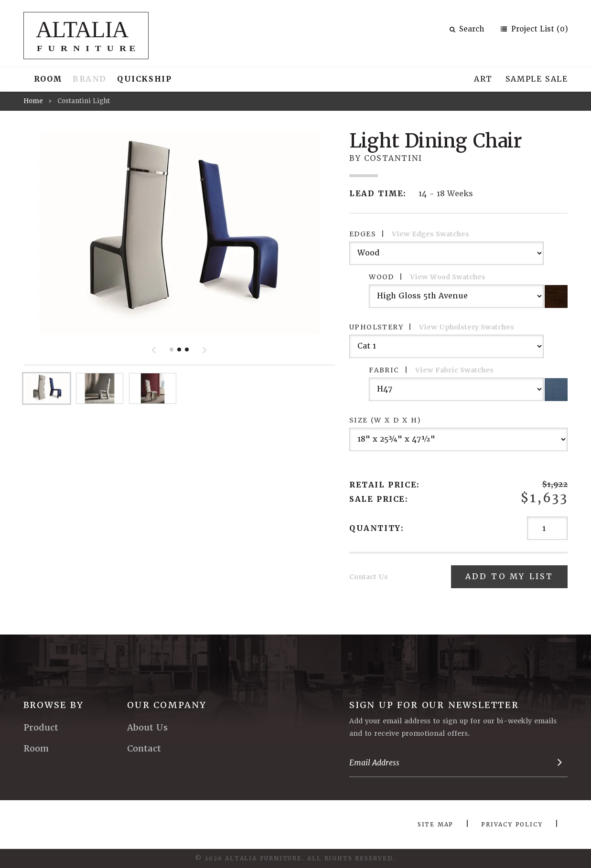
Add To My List (510, 577)
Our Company (167, 705)
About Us (147, 727)
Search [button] (467, 29)
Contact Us (369, 577)
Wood (427, 277)
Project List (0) (538, 29)
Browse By (54, 705)
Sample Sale (537, 79)
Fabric (431, 370)
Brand (90, 79)
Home (33, 101)
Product (41, 727)
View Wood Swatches (448, 277)
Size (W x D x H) (385, 420)
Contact (144, 748)
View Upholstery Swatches (467, 327)
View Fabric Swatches (454, 370)
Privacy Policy (512, 825)
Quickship (144, 79)
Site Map (435, 825)
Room (48, 79)
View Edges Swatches (430, 234)
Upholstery (432, 327)
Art (483, 79)
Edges (409, 234)
